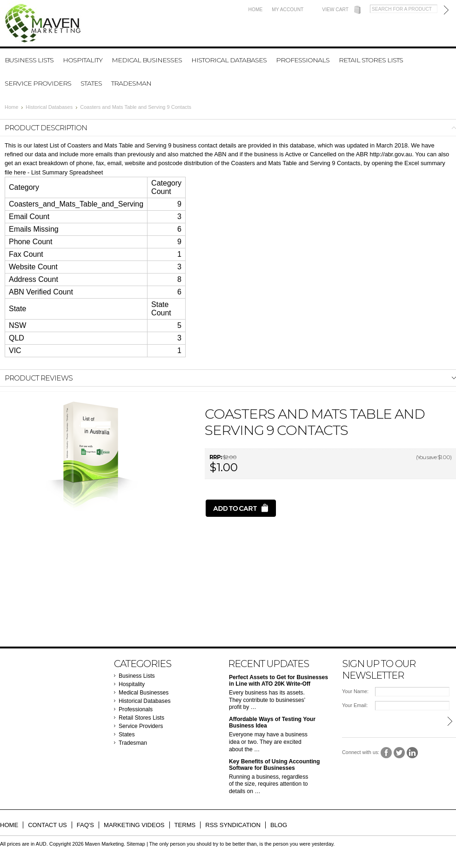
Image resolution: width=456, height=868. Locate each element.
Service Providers (38, 83)
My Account (288, 10)
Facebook (386, 753)
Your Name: (355, 691)
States (91, 83)
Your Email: (355, 705)
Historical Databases (229, 60)
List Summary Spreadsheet (67, 172)
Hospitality (83, 60)
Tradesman (131, 83)
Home (256, 10)
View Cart (335, 10)
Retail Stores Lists (371, 60)
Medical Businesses (147, 60)
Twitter (399, 753)
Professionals (303, 60)
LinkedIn (412, 753)
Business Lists (29, 60)
